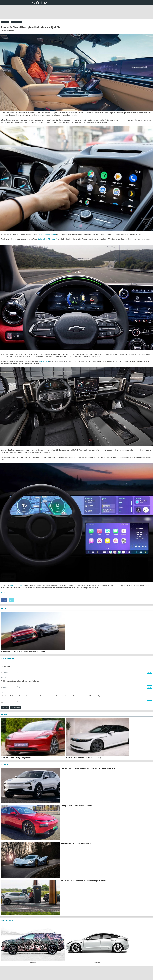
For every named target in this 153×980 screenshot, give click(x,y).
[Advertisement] (77, 12)
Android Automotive (44, 361)
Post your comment (16, 22)
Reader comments (9, 658)
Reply (149, 672)
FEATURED (4, 764)
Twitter (11, 600)
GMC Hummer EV (53, 239)
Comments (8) (5, 22)
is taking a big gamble (16, 585)
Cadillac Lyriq (42, 239)
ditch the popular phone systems (47, 234)
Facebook (4, 600)
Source (3, 592)
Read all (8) (5, 708)
